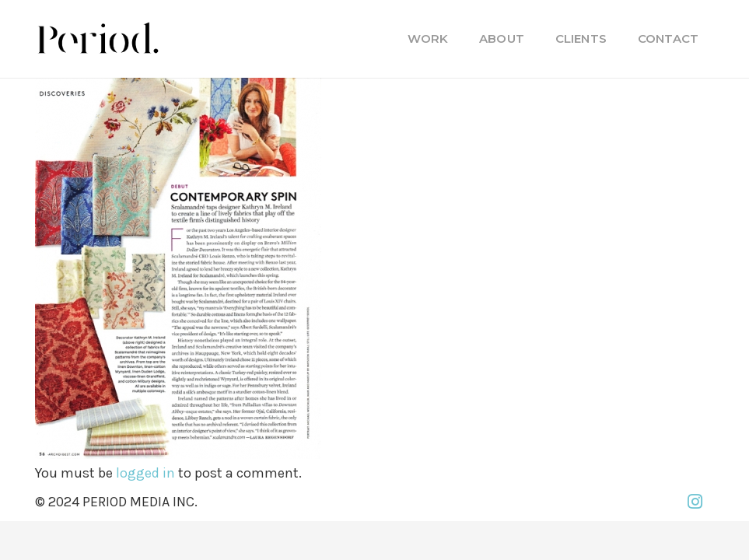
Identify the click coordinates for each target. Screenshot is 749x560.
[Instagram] (695, 502)
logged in (145, 473)
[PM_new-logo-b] (97, 39)
